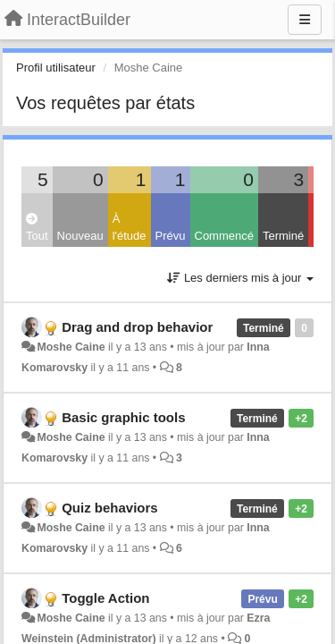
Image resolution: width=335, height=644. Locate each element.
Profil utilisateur (56, 68)
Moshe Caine (71, 347)
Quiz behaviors (110, 508)
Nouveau (80, 236)
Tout (37, 228)
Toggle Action (105, 598)
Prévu (171, 236)
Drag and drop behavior (137, 327)
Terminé (283, 236)
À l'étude (130, 227)
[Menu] (305, 20)
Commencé (224, 236)
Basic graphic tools (123, 417)
